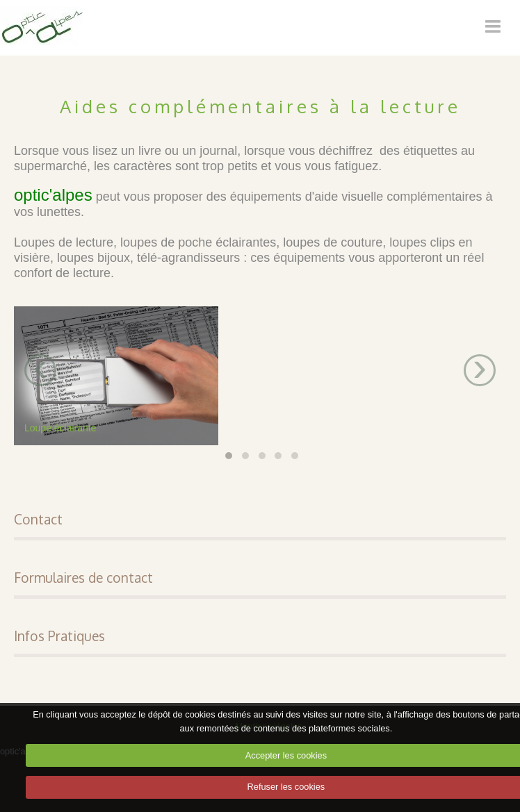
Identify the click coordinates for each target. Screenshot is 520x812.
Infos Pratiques (59, 636)
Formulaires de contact (83, 578)
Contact (38, 519)
